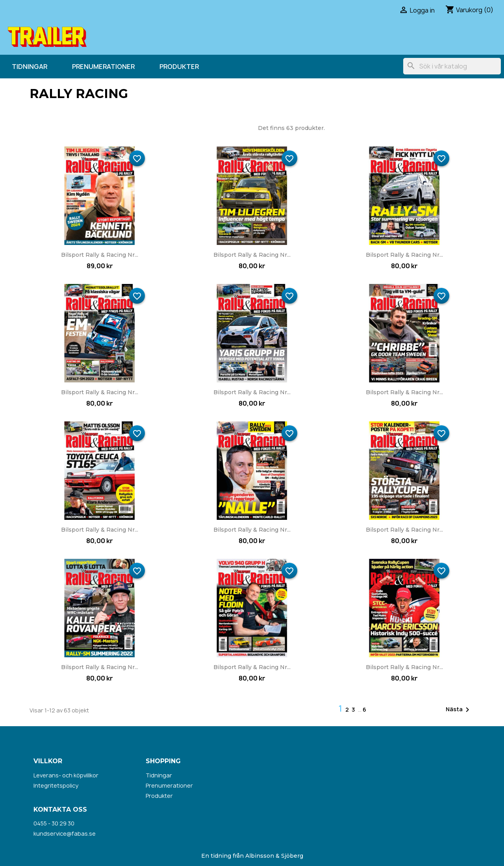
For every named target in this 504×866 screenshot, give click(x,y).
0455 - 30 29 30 (54, 823)
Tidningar (30, 67)
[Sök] (452, 66)
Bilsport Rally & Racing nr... (100, 255)
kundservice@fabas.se (65, 834)
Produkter (179, 67)
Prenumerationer (103, 67)
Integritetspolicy (56, 785)
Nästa (459, 710)
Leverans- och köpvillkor (66, 775)
